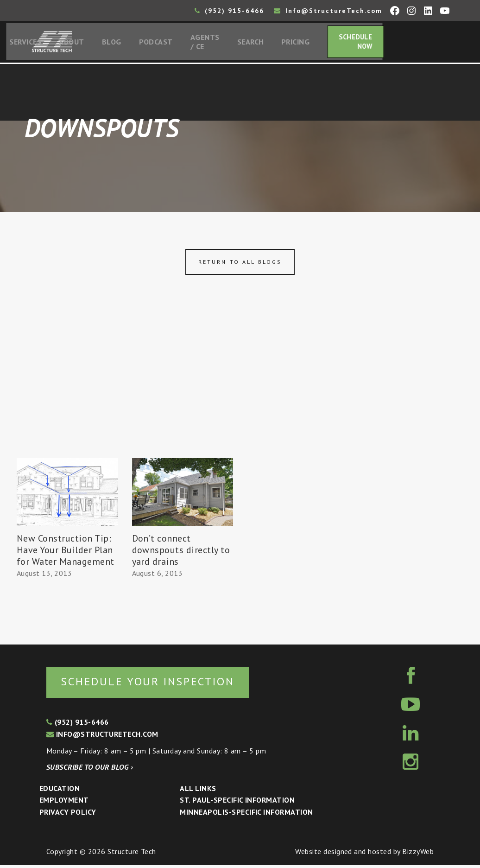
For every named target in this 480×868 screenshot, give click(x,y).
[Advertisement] (240, 391)
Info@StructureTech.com (328, 11)
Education (60, 791)
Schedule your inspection (155, 684)
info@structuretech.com (102, 737)
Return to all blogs (240, 264)
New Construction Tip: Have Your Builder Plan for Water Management (66, 552)
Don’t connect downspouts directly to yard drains (181, 552)
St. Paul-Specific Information (237, 803)
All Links (198, 791)
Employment (64, 803)
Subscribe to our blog (90, 770)
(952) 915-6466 (229, 11)
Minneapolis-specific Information (246, 815)
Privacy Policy (68, 815)
